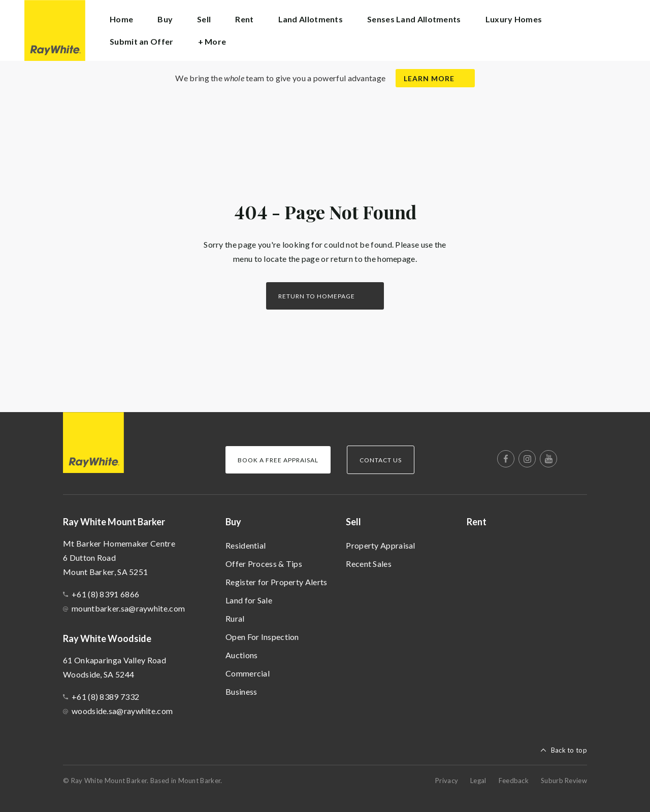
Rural (235, 618)
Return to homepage (317, 296)
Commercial (248, 673)
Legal (478, 781)
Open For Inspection (262, 637)
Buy (233, 522)
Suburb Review (564, 781)
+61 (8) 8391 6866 (105, 594)
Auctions (241, 655)
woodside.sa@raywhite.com (122, 711)
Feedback (514, 781)
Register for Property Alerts (276, 582)
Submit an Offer (142, 41)
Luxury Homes (514, 19)
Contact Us (381, 460)
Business (241, 691)
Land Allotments (311, 19)
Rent (244, 19)
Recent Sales (369, 564)
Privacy (447, 781)
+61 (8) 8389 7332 (105, 697)
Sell (353, 522)
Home (121, 19)
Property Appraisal (380, 545)
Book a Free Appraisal (278, 460)
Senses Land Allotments (414, 19)
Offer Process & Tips (264, 564)
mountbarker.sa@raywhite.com (128, 608)
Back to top (569, 750)
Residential (246, 545)
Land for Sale (249, 600)
